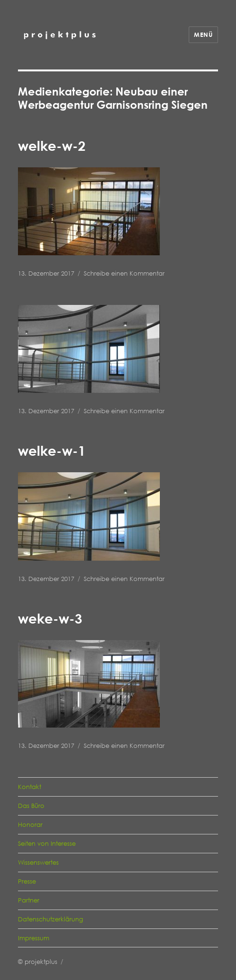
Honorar (30, 824)
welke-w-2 (52, 146)
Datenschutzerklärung (51, 919)
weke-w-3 (50, 618)
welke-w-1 (52, 451)
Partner (29, 900)
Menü (203, 35)
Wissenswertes (38, 862)
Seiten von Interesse (47, 843)
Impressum (34, 938)
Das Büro (31, 806)
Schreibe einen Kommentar (124, 273)
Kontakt (30, 787)
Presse (27, 881)
